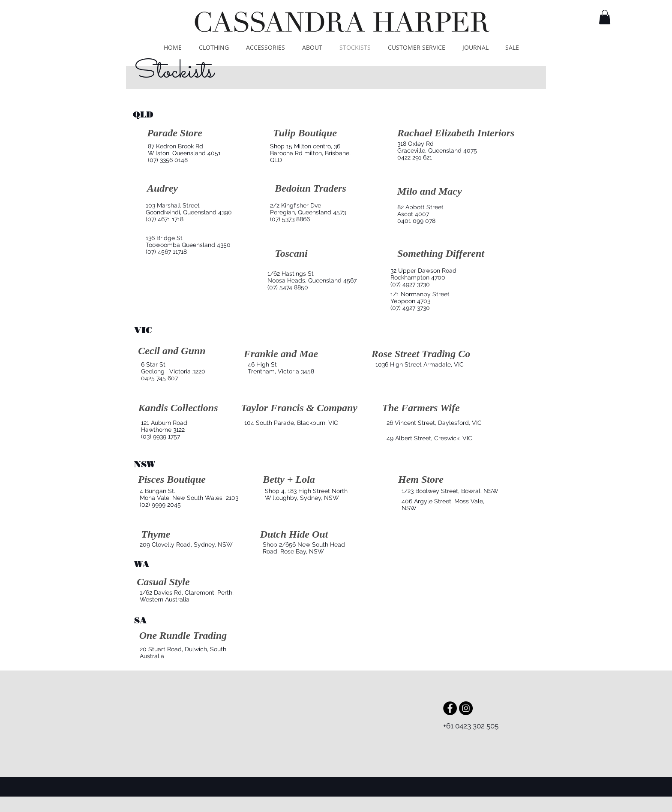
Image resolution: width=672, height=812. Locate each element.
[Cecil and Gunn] (172, 351)
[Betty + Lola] (289, 480)
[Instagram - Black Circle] (466, 708)
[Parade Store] (175, 134)
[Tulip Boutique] (305, 134)
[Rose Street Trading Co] (421, 354)
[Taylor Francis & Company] (299, 408)
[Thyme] (156, 535)
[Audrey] (162, 189)
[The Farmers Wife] (421, 408)
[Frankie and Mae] (281, 354)
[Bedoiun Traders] (310, 189)
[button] (605, 17)
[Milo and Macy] (430, 192)
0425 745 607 (159, 378)
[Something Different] (441, 254)
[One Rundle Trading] (183, 636)
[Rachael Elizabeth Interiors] (456, 134)
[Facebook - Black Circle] (450, 708)
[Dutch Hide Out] (294, 535)
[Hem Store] (421, 480)
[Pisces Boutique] (172, 480)
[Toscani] (291, 254)
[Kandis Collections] (178, 408)
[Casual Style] (163, 582)
